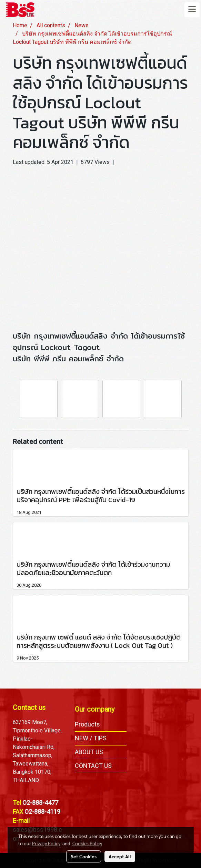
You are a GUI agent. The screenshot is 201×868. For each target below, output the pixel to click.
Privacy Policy (46, 843)
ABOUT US (89, 752)
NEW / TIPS (91, 738)
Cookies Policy (87, 843)
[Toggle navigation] (192, 10)
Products (87, 724)
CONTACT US (93, 766)
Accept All (120, 856)
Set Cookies (84, 856)
